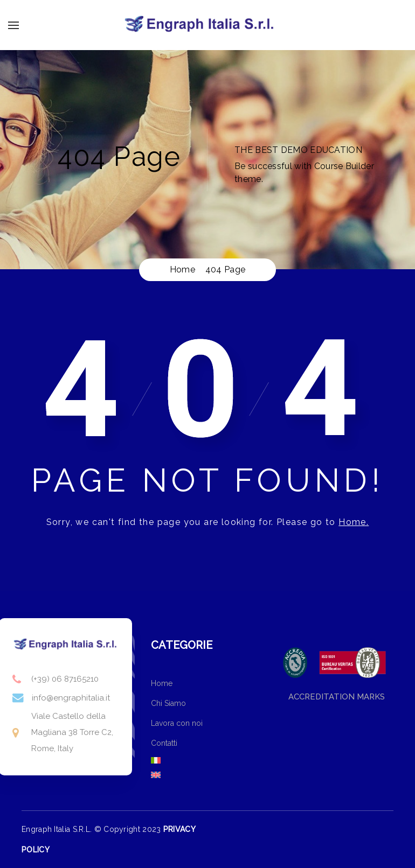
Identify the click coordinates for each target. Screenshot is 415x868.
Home (162, 683)
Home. (354, 522)
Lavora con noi (177, 723)
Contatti (164, 743)
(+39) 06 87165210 (65, 679)
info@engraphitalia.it (71, 698)
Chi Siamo (168, 703)
